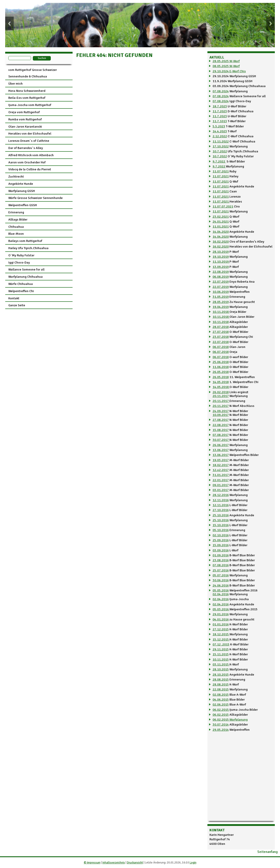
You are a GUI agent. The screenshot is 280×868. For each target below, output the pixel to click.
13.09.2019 (221, 267)
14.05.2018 (221, 382)
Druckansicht (135, 863)
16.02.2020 (221, 241)
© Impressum (92, 863)
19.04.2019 (221, 307)
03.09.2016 (221, 550)
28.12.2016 (221, 495)
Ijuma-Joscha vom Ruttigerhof (30, 105)
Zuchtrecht (16, 176)
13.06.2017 (221, 450)
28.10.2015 (221, 669)
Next (271, 24)
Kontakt (14, 298)
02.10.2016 (221, 535)
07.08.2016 (221, 565)
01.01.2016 (221, 624)
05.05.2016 (221, 590)
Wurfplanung (239, 719)
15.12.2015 (221, 639)
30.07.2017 (221, 440)
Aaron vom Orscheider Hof (27, 162)
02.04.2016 (221, 594)
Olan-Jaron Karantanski (25, 126)
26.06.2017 (221, 445)
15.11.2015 (221, 654)
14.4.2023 (220, 131)
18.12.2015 (221, 634)
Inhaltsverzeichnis (114, 863)
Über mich (16, 83)
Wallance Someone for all (26, 269)
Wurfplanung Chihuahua (26, 277)
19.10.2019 (221, 257)
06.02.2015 (221, 710)
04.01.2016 (221, 619)
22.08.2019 (221, 272)
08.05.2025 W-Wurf (226, 66)
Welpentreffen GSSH (23, 205)
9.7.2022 (219, 161)
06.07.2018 (221, 347)
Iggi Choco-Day (19, 262)
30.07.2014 (221, 724)
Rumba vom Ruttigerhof (25, 119)
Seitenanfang (268, 852)
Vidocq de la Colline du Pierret (30, 169)
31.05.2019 (221, 297)
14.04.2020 (221, 232)
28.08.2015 (221, 679)
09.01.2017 (221, 485)
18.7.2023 (220, 106)
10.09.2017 (221, 415)
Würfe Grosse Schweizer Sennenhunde (36, 198)
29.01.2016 (221, 614)
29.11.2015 (221, 649)
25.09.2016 (221, 540)
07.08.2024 (221, 91)
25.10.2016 (221, 515)
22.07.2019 (221, 282)
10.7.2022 (220, 151)
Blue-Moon (16, 234)
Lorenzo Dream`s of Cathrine (29, 141)
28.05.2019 (221, 302)
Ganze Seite (17, 305)
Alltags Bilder (18, 219)
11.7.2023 (220, 111)
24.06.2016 (221, 585)
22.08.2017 (221, 425)
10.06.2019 (221, 292)
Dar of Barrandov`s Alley (26, 148)
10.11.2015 (221, 659)
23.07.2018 (221, 337)
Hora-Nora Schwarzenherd (27, 91)
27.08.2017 (221, 420)
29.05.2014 (221, 730)
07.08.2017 (221, 435)
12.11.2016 (221, 500)
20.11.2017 (221, 396)
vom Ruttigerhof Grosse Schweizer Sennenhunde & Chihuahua (33, 73)
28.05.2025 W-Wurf (226, 61)
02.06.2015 (221, 704)
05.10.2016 (221, 530)
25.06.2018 (221, 362)
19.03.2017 (221, 460)
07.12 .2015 (221, 644)
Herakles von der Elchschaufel (30, 133)
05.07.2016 (221, 575)
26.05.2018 (221, 372)
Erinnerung (16, 212)
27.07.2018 (221, 332)
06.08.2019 (221, 277)
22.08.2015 (221, 689)
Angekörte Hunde (21, 184)
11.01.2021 (221, 226)
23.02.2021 (221, 216)
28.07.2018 (221, 327)
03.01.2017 (221, 490)
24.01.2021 (221, 221)
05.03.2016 (221, 609)
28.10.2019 (221, 252)
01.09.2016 (221, 555)
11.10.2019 (221, 262)
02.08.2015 (221, 694)
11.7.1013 (220, 121)
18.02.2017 (221, 465)
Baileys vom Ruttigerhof (25, 241)
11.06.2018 (221, 367)
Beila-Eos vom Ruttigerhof (27, 98)
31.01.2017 (221, 475)
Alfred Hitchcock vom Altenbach (31, 155)
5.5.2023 (219, 126)
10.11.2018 (221, 312)
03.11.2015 (221, 664)
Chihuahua (16, 227)
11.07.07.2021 (223, 206)
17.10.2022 (221, 146)
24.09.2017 (221, 411)
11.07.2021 (221, 171)
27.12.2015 (221, 629)
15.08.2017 (221, 430)
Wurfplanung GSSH (22, 191)
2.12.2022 (220, 136)
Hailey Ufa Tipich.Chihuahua (28, 248)
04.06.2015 (221, 699)
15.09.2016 (221, 545)
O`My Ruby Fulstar (21, 255)
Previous (9, 24)
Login (193, 863)
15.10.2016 (221, 525)
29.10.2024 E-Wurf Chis (229, 71)
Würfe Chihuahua (21, 284)
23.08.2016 (221, 560)
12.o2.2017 (221, 470)
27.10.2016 (221, 510)
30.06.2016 (221, 580)
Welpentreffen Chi (21, 291)
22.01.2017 (221, 480)
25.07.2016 (221, 570)
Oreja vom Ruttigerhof (24, 112)
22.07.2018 (221, 342)
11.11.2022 (221, 141)
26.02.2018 (221, 392)
